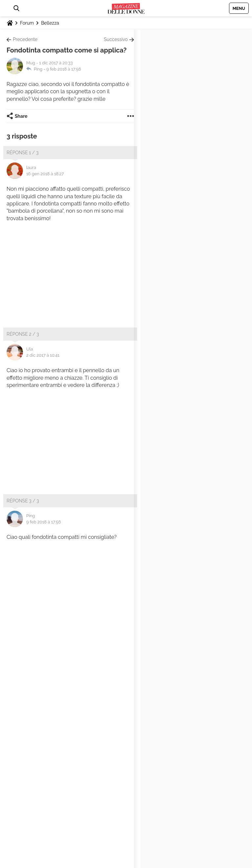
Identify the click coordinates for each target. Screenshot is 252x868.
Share (21, 116)
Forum (27, 23)
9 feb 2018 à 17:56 (64, 69)
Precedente (25, 39)
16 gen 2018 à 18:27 (45, 174)
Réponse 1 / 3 (22, 153)
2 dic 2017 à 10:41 (43, 355)
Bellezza (50, 23)
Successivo (116, 39)
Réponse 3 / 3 (23, 501)
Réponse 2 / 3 (23, 334)
